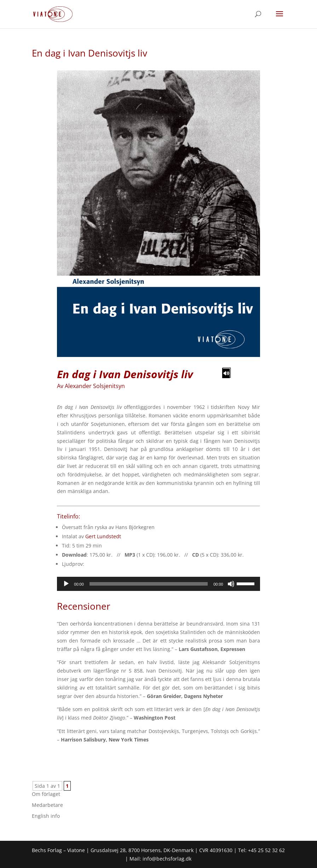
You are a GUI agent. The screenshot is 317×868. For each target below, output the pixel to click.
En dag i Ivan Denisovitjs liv (90, 53)
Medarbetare (47, 805)
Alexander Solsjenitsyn (95, 386)
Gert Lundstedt (103, 536)
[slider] (149, 584)
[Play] (66, 584)
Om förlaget (46, 794)
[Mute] (231, 584)
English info (46, 816)
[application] (158, 584)
